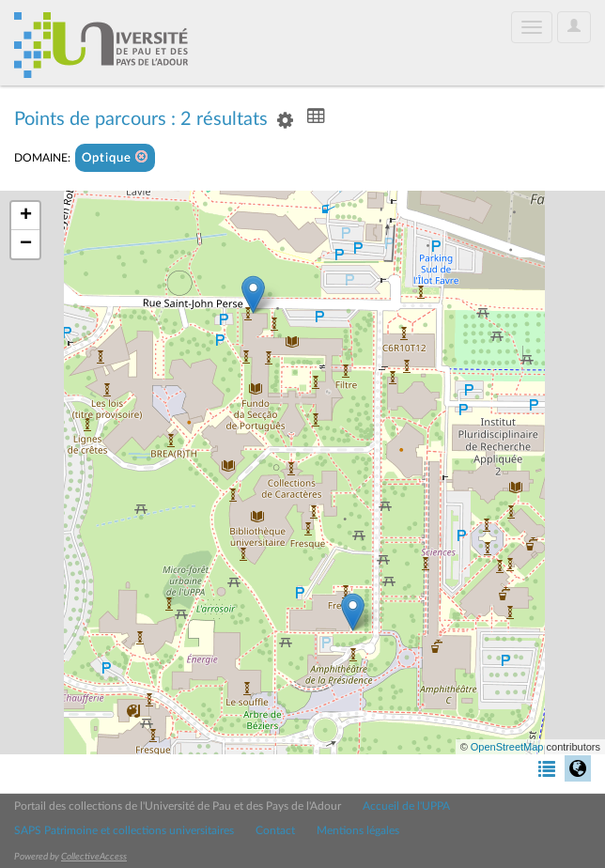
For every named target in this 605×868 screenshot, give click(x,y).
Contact (275, 830)
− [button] (26, 244)
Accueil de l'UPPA (406, 806)
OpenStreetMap (507, 747)
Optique (115, 157)
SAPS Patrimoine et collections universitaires (124, 830)
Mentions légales (358, 830)
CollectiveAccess (94, 857)
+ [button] (26, 216)
